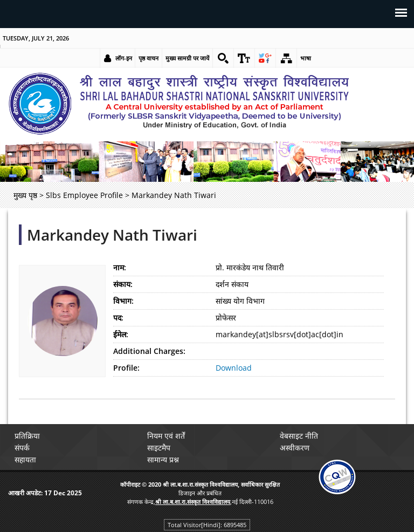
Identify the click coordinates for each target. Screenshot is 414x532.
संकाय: (123, 284)
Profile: (126, 368)
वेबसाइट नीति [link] (299, 436)
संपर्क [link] (22, 448)
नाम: (120, 267)
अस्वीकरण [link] (295, 448)
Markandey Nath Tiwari (112, 235)
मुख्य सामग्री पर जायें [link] (187, 58)
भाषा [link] (306, 58)
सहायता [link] (25, 459)
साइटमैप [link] (159, 448)
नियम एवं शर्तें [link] (166, 436)
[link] (223, 58)
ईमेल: (121, 334)
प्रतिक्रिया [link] (27, 436)
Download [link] (234, 368)
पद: (118, 318)
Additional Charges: (149, 351)
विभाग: (123, 301)
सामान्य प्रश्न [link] (163, 459)
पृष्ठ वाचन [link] (149, 58)
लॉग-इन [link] (124, 58)
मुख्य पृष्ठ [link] (25, 195)
